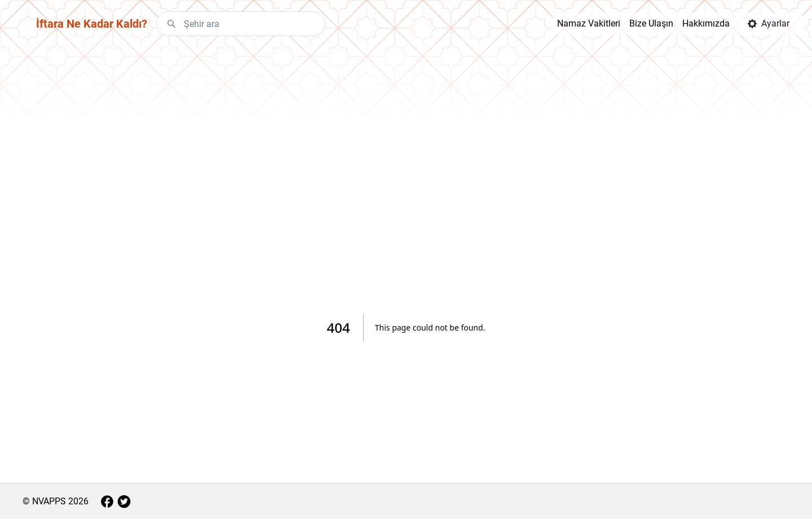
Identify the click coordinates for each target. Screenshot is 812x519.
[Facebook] (107, 502)
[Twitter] (124, 502)
